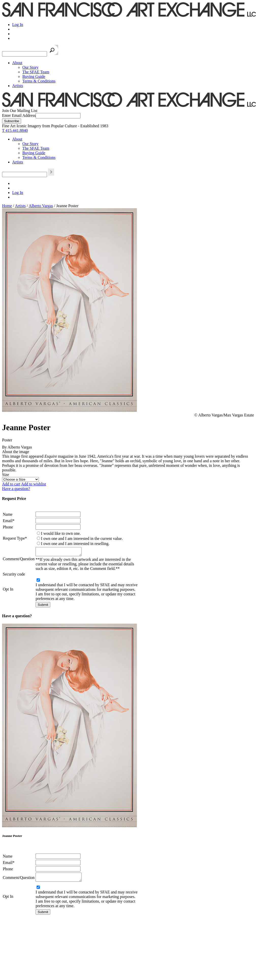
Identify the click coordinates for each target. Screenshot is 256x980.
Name (8, 514)
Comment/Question (19, 560)
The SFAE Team (36, 72)
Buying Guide (34, 76)
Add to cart (11, 484)
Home (7, 206)
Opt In (8, 591)
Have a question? (16, 489)
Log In (18, 25)
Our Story (30, 67)
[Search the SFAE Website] (25, 54)
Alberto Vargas (41, 206)
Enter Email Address (19, 115)
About (17, 63)
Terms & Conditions (39, 81)
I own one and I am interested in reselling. (75, 544)
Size (6, 475)
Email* (9, 521)
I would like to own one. (61, 533)
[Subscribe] (12, 121)
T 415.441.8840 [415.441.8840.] (15, 130)
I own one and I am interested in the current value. (82, 538)
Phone (8, 527)
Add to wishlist (34, 484)
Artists (18, 86)
